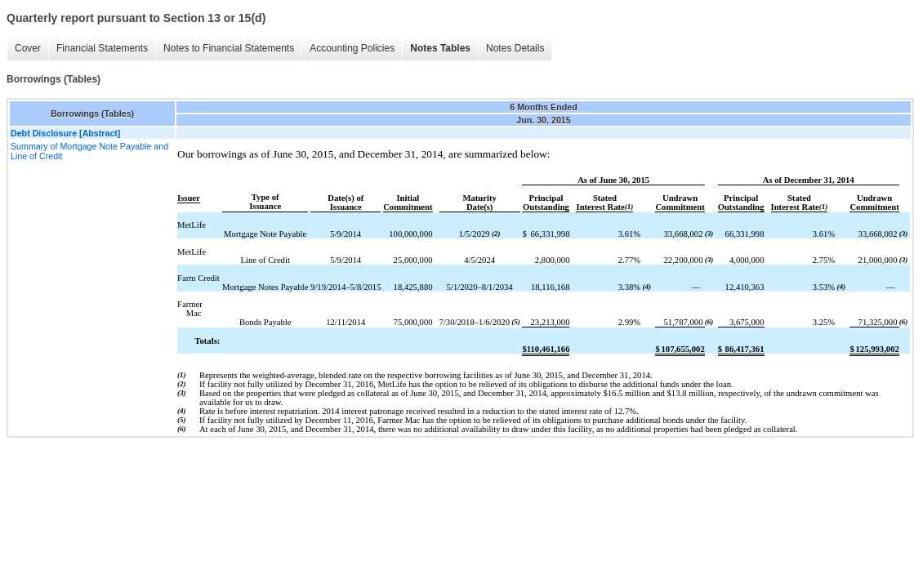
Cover (28, 48)
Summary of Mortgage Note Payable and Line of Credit (89, 151)
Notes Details (515, 48)
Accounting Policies (352, 48)
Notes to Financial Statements (229, 48)
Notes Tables (440, 48)
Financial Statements (102, 48)
